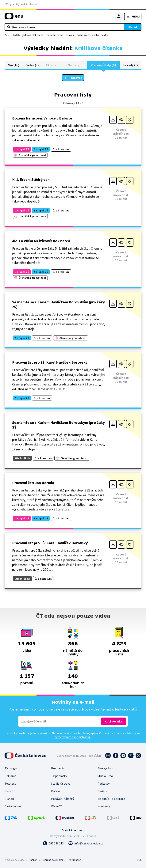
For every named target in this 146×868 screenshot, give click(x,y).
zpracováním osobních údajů (73, 737)
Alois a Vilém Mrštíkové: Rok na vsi (41, 241)
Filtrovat (76, 78)
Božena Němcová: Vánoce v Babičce (42, 118)
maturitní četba (55, 35)
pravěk (70, 35)
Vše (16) (14, 65)
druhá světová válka (88, 35)
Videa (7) (33, 65)
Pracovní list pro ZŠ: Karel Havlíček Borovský (50, 362)
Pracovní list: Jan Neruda (33, 483)
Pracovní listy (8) (103, 65)
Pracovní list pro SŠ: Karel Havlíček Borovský (50, 543)
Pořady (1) (131, 65)
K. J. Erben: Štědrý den (31, 180)
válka (105, 35)
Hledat (133, 27)
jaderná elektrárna (33, 35)
